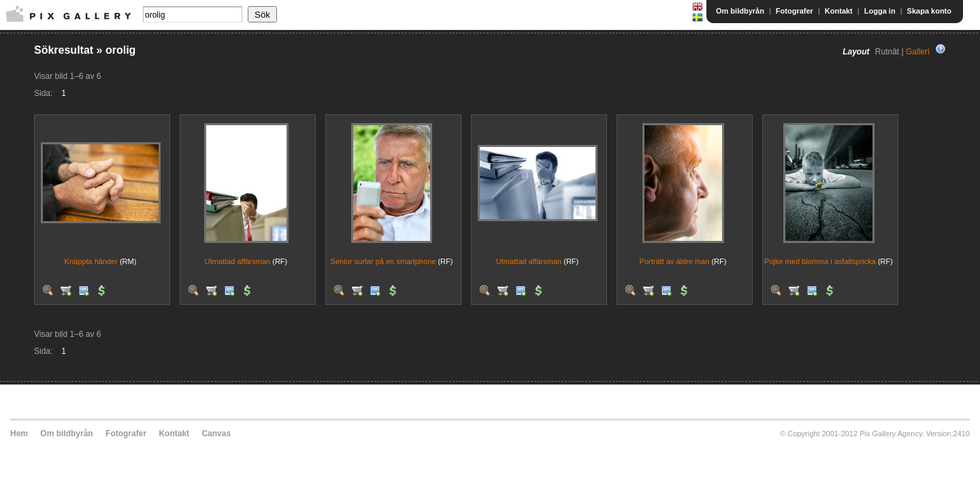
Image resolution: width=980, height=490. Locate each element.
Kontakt (839, 11)
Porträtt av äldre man (675, 261)
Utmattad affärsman (238, 261)
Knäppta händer (91, 261)
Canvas (216, 434)
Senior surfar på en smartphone (383, 261)
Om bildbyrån (740, 11)
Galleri (918, 52)
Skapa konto (929, 11)
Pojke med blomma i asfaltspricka (820, 261)
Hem (19, 434)
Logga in (880, 11)
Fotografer (795, 11)
